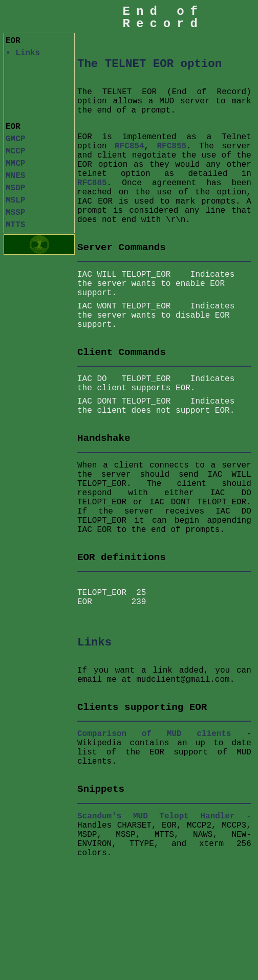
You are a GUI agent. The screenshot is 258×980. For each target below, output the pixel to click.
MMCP (15, 164)
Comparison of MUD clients (154, 738)
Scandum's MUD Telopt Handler (156, 820)
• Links (23, 53)
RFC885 (92, 183)
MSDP (15, 188)
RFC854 (130, 146)
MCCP (15, 151)
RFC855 (172, 146)
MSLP (15, 201)
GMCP (15, 139)
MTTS (15, 225)
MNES (15, 176)
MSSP (15, 213)
